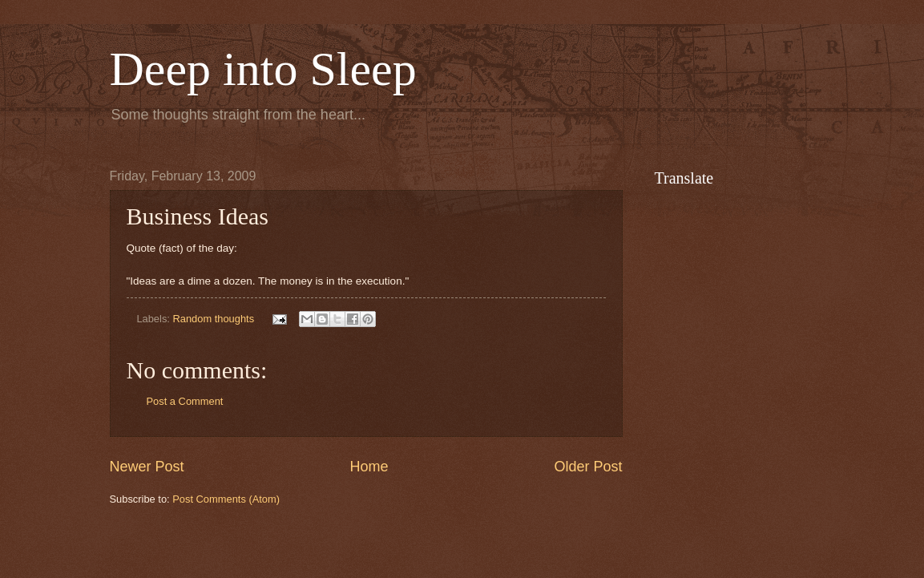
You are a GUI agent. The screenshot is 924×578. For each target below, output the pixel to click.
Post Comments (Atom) (226, 499)
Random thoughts (213, 319)
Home (369, 467)
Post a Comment (185, 401)
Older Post (588, 467)
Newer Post (147, 467)
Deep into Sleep (263, 69)
